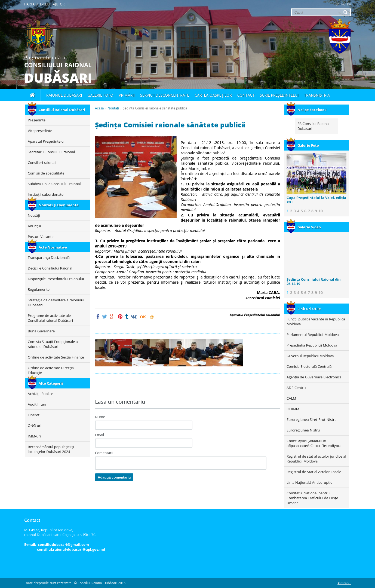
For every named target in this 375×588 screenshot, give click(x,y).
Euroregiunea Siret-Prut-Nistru (312, 419)
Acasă (99, 108)
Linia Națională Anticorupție (309, 482)
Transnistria (317, 95)
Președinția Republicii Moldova (312, 345)
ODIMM (293, 409)
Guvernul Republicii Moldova (310, 356)
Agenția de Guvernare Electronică (314, 377)
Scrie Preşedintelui (279, 95)
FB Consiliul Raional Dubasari (313, 126)
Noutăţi (113, 108)
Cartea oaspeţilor (213, 95)
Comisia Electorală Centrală (309, 366)
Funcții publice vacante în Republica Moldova (316, 321)
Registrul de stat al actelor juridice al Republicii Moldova (316, 459)
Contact (246, 95)
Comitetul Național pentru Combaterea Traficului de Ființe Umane (312, 498)
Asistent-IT (344, 583)
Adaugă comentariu (114, 477)
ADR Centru (296, 388)
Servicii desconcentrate (165, 95)
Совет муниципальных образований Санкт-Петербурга (314, 443)
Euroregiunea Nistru (303, 430)
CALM (291, 398)
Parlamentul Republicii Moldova (313, 335)
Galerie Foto (303, 145)
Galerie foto (100, 95)
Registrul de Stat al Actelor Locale (314, 472)
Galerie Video (304, 227)
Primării (127, 95)
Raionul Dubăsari (64, 95)
